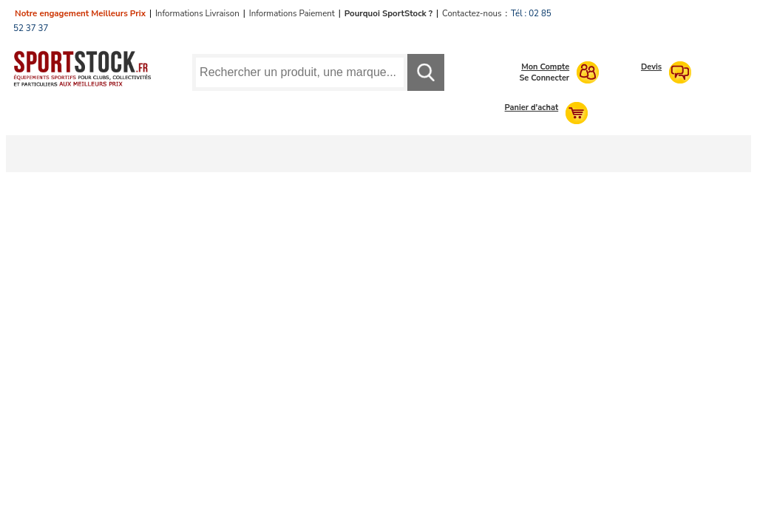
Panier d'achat (532, 108)
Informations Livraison (197, 13)
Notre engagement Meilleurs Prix (80, 13)
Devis (651, 67)
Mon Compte (545, 67)
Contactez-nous (472, 13)
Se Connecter (544, 78)
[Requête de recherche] (300, 72)
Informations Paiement (292, 13)
